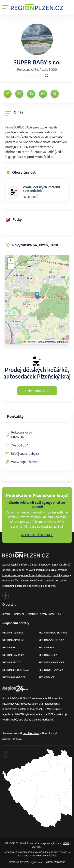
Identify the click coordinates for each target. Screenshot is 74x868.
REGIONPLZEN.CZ (13, 632)
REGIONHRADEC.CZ (14, 677)
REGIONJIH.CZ (10, 647)
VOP (34, 847)
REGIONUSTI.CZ (12, 662)
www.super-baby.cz (25, 462)
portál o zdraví (31, 733)
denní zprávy (26, 570)
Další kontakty (37, 391)
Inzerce (6, 614)
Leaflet (29, 342)
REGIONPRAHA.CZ (13, 655)
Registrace (32, 614)
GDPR (66, 843)
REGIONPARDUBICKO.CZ (53, 632)
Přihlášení (18, 614)
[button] (37, 296)
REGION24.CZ (46, 677)
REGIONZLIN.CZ (48, 655)
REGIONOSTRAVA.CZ (51, 670)
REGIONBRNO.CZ (49, 647)
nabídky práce (61, 575)
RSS (59, 614)
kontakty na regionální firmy (19, 575)
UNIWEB (48, 709)
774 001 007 (20, 445)
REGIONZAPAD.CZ (13, 640)
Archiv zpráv (47, 614)
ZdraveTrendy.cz (12, 739)
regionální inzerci (12, 586)
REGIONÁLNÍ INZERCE (37, 535)
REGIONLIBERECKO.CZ (16, 670)
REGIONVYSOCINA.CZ (51, 640)
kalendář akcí (44, 575)
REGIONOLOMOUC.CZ (51, 662)
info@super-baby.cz (25, 454)
